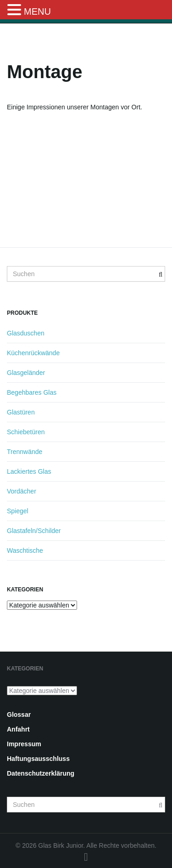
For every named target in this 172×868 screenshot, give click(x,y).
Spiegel (18, 511)
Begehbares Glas (32, 392)
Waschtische (25, 550)
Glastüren (21, 412)
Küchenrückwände (33, 353)
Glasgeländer (26, 373)
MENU (37, 11)
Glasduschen (26, 333)
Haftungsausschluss (38, 759)
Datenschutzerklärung (41, 773)
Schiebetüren (26, 432)
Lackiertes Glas (29, 471)
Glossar (19, 715)
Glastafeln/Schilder (34, 531)
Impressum (24, 744)
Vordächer (22, 491)
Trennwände (25, 452)
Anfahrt (18, 729)
